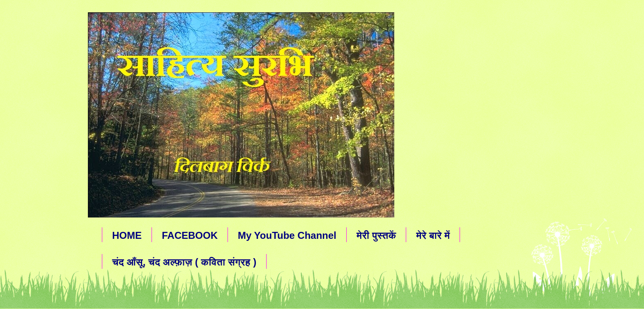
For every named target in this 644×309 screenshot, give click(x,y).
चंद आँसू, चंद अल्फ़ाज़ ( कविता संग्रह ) (184, 262)
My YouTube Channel (287, 235)
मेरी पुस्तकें (376, 235)
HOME (127, 235)
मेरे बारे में (433, 235)
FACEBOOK (190, 235)
